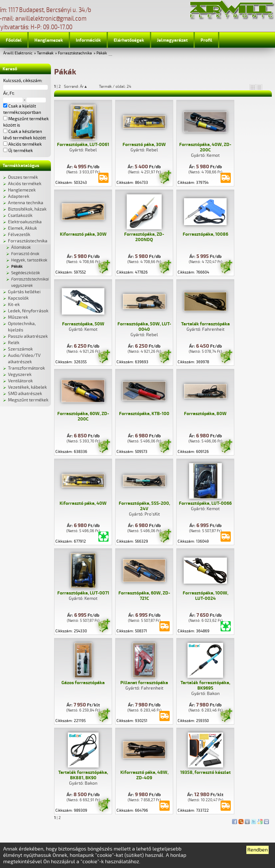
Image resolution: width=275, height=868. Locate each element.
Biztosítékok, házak (27, 209)
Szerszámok (20, 349)
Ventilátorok (20, 381)
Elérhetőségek (129, 40)
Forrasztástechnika (75, 53)
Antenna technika (26, 203)
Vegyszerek (20, 375)
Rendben (257, 850)
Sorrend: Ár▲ (80, 87)
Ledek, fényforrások (28, 311)
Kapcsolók (18, 298)
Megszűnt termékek (28, 400)
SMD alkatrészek (25, 394)
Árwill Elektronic (18, 53)
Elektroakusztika (25, 222)
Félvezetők (19, 235)
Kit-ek (14, 305)
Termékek (45, 53)
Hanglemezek (49, 40)
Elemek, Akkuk (22, 228)
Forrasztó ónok (25, 254)
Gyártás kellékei (24, 292)
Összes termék (23, 177)
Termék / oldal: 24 (115, 87)
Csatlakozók (20, 215)
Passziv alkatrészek (28, 336)
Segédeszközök (26, 273)
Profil (206, 40)
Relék (14, 343)
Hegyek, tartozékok (29, 260)
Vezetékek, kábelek (27, 387)
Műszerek (18, 317)
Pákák (102, 53)
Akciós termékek (25, 184)
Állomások (21, 247)
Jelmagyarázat (172, 40)
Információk (88, 40)
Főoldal (14, 40)
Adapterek (19, 196)
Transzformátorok (26, 368)
